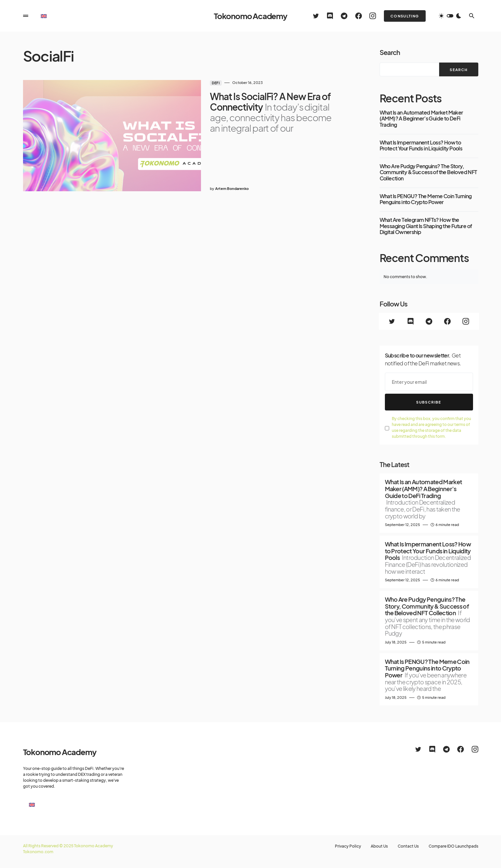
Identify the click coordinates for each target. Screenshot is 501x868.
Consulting (405, 16)
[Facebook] (359, 16)
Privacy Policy (346, 846)
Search (390, 52)
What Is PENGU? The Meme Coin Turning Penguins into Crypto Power (426, 199)
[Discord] (330, 16)
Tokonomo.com (38, 852)
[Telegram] (344, 16)
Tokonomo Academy (250, 16)
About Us (378, 846)
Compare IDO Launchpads (453, 846)
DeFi (194, 83)
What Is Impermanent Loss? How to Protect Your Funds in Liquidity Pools (421, 146)
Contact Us (408, 846)
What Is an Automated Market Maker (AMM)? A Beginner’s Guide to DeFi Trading (421, 119)
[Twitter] (316, 16)
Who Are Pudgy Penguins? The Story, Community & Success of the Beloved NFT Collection (428, 172)
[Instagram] (373, 16)
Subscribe (429, 402)
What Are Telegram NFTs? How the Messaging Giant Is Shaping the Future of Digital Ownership (426, 226)
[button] (26, 16)
